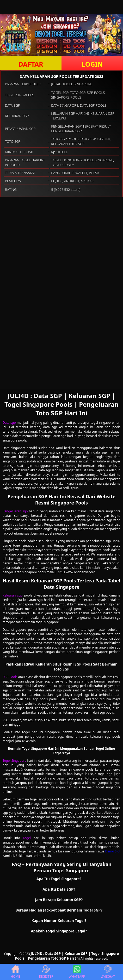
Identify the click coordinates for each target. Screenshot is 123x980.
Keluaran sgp (13, 595)
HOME (15, 972)
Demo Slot (113, 851)
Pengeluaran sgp (15, 511)
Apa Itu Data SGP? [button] (59, 889)
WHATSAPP (77, 972)
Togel (27, 838)
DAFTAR (31, 64)
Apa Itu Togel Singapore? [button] (59, 879)
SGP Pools (10, 677)
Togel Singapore (14, 761)
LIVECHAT (108, 972)
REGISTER (46, 972)
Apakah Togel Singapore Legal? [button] (59, 931)
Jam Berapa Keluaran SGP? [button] (59, 900)
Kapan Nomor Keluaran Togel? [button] (59, 921)
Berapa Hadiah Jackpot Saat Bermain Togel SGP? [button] (59, 910)
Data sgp (9, 423)
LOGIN (92, 64)
